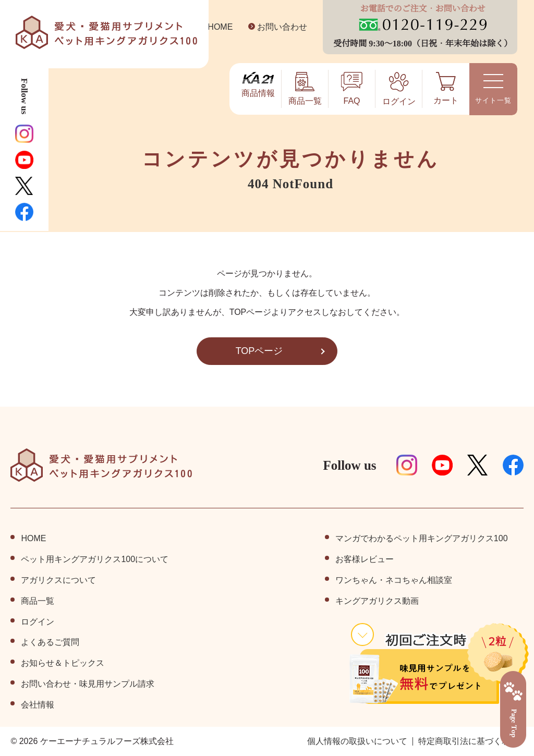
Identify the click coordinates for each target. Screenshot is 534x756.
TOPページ (259, 351)
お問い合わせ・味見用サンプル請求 (88, 684)
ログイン (38, 622)
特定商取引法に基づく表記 (468, 741)
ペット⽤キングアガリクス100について (95, 559)
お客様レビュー (365, 559)
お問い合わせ (274, 27)
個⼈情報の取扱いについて (357, 741)
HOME (213, 27)
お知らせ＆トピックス (63, 663)
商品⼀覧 (38, 601)
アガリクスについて (58, 580)
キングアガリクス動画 (377, 601)
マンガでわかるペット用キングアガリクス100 (422, 539)
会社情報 (38, 705)
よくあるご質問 (50, 642)
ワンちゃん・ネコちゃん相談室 (394, 580)
